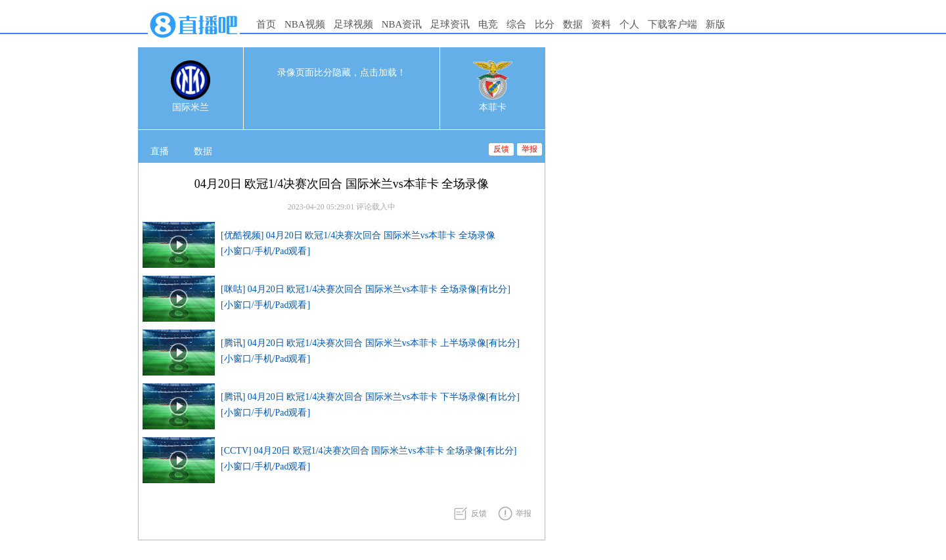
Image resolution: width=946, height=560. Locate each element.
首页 (266, 24)
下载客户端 (672, 24)
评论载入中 (376, 207)
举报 (529, 149)
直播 (160, 151)
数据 (573, 24)
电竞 (488, 24)
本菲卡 (493, 107)
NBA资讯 (402, 24)
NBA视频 (305, 24)
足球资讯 (450, 24)
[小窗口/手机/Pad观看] (265, 251)
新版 (715, 24)
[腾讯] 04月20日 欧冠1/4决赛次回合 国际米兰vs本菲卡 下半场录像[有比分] (370, 397)
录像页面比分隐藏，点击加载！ (342, 73)
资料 (601, 24)
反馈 (501, 149)
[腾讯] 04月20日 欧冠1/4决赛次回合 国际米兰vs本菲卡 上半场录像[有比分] (370, 343)
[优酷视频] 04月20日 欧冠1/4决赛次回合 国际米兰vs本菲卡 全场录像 (358, 235)
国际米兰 (191, 107)
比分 (545, 24)
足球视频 (353, 24)
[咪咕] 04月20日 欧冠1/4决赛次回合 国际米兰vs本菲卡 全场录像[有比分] (366, 289)
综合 (516, 24)
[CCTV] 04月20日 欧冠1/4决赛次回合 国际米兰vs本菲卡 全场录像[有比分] (369, 451)
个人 (629, 24)
